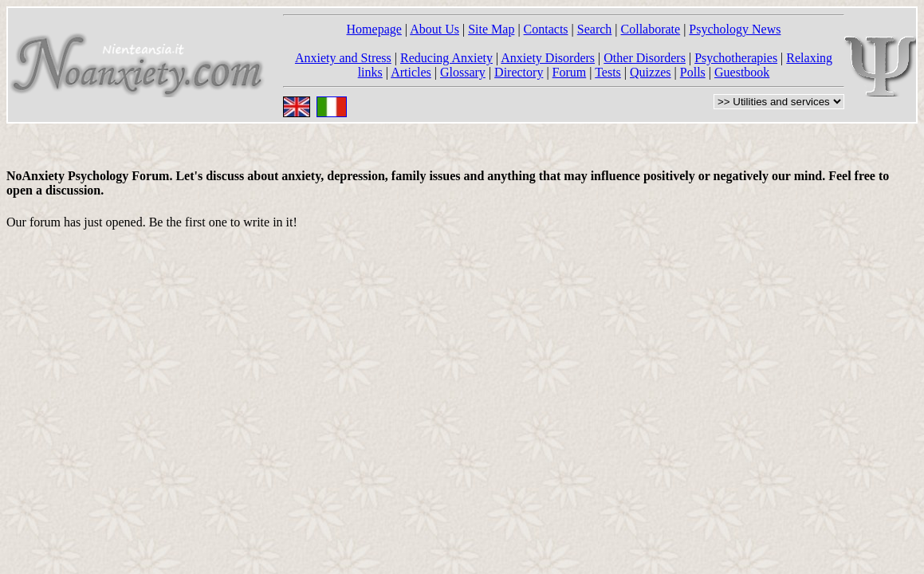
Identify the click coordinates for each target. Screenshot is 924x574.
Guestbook (742, 72)
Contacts (546, 29)
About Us (434, 29)
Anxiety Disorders (548, 58)
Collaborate (651, 29)
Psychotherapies (736, 58)
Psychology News (735, 29)
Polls (693, 72)
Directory (519, 72)
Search (595, 29)
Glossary (463, 72)
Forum (570, 72)
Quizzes (651, 72)
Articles (411, 72)
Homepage (374, 29)
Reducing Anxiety (446, 58)
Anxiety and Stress (343, 58)
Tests (608, 72)
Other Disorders (645, 58)
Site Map (491, 29)
